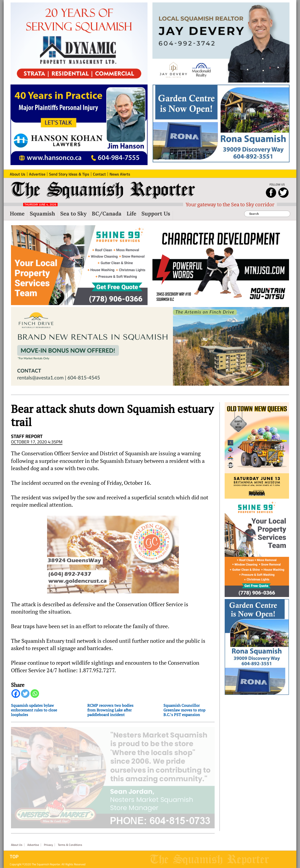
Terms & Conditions (70, 851)
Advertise (33, 851)
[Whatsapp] (35, 694)
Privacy (48, 851)
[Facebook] (16, 694)
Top (14, 863)
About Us (17, 851)
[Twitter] (25, 694)
